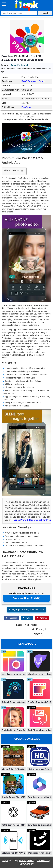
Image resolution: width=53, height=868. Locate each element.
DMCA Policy (26, 864)
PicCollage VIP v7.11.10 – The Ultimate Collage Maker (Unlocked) (13, 674)
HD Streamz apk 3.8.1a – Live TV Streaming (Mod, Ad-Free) (40, 769)
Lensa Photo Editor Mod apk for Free (32, 520)
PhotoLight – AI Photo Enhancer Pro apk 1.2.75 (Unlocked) (13, 730)
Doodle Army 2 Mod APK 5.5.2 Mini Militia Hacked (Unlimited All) (13, 797)
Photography (23, 65)
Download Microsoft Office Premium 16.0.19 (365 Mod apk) (40, 797)
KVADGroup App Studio (33, 81)
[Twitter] (27, 618)
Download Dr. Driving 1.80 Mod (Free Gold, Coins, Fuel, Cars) (40, 825)
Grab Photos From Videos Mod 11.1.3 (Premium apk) (40, 730)
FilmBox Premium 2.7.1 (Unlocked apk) (40, 702)
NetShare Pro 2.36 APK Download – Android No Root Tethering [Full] (13, 853)
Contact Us (43, 861)
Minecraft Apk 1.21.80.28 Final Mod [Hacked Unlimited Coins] (13, 769)
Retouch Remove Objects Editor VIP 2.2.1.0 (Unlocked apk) (13, 702)
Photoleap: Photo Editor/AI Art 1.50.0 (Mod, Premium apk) (40, 674)
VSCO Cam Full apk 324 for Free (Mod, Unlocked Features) (13, 825)
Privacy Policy (27, 861)
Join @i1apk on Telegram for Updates (26, 609)
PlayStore (26, 107)
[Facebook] (11, 618)
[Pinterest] (42, 618)
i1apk (5, 861)
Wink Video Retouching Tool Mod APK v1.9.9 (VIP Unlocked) (40, 853)
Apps (13, 65)
